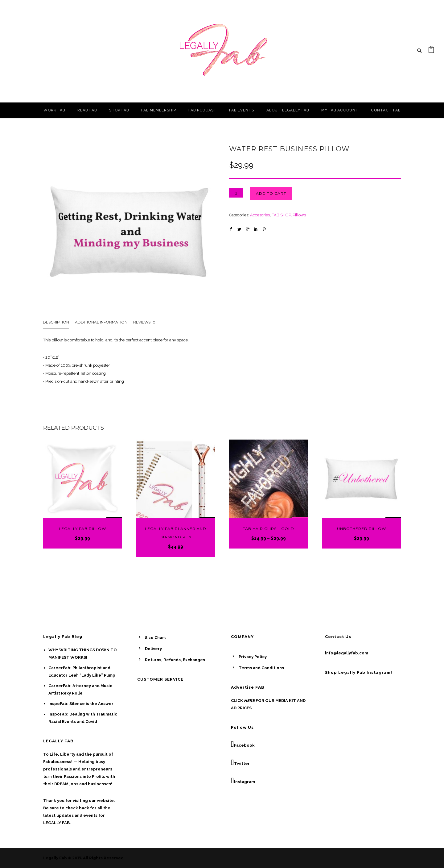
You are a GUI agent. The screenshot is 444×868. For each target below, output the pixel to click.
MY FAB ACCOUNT (340, 110)
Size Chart (155, 638)
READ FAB (87, 110)
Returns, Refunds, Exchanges (175, 660)
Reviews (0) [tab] (145, 322)
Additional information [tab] (101, 322)
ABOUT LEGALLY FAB (288, 110)
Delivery (153, 649)
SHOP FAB (119, 110)
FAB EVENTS (242, 110)
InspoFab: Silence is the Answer (81, 704)
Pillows (299, 215)
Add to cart (271, 193)
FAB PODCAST (203, 110)
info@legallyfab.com (347, 653)
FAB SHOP (281, 215)
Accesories (260, 215)
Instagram (243, 781)
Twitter (240, 762)
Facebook (243, 744)
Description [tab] (56, 322)
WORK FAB (54, 110)
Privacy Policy (253, 657)
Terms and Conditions (261, 668)
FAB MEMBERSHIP (159, 110)
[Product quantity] (236, 193)
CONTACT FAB (386, 110)
